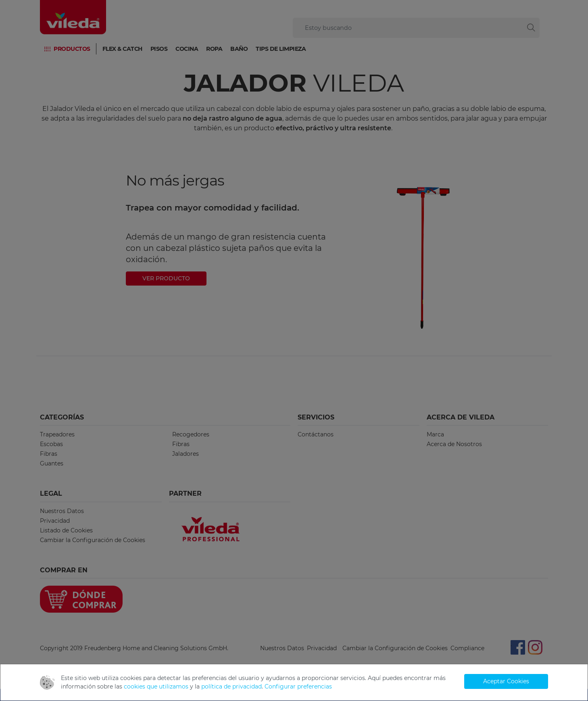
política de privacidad (231, 686)
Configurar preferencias (298, 686)
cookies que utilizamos (156, 686)
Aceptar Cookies (506, 681)
